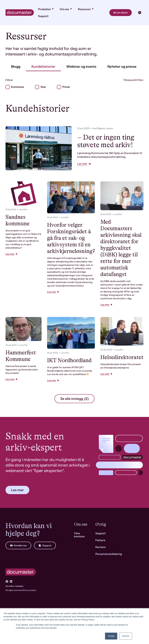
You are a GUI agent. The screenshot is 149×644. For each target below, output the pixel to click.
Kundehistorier (43, 67)
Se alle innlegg (74, 399)
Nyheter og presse (122, 67)
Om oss (66, 9)
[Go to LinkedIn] (11, 581)
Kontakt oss (18, 545)
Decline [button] (126, 636)
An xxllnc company (14, 586)
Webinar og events (81, 67)
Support (43, 16)
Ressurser (86, 9)
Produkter (46, 9)
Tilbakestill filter (133, 80)
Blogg (16, 67)
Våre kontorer (79, 535)
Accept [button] (111, 636)
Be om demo (121, 13)
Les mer (84, 164)
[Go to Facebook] (7, 581)
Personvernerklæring (109, 554)
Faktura (100, 540)
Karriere (101, 547)
